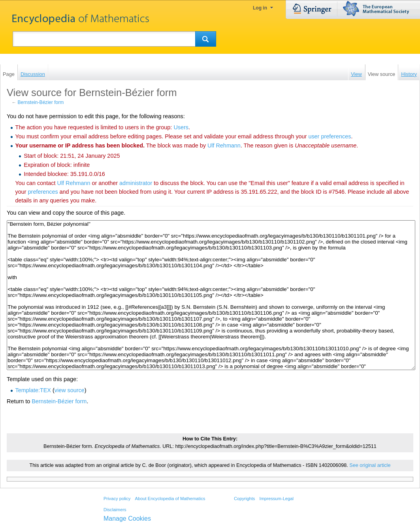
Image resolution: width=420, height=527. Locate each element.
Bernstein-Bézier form (41, 102)
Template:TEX (33, 390)
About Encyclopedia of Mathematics (170, 499)
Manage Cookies (127, 518)
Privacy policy (117, 499)
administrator (136, 183)
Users (181, 127)
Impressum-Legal (277, 499)
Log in (260, 8)
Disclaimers (115, 510)
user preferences (330, 136)
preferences (43, 192)
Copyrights (244, 499)
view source (70, 390)
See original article (370, 465)
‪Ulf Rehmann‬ (224, 145)
